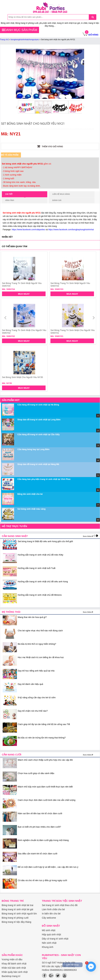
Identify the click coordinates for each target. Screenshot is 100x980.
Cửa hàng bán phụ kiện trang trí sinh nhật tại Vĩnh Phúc (44, 479)
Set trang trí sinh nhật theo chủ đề (60, 905)
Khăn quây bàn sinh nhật (15, 972)
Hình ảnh (10, 200)
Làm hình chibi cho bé (53, 909)
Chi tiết (15, 195)
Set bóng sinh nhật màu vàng (31, 509)
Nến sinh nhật (49, 943)
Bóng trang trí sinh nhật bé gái (17, 909)
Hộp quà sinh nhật (51, 934)
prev (6, 318)
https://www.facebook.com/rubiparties (28, 230)
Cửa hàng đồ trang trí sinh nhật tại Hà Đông (38, 405)
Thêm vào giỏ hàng (50, 146)
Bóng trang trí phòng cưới (15, 918)
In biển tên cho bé (51, 914)
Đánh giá (57, 200)
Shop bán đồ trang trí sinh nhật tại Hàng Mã (38, 464)
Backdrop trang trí (11, 976)
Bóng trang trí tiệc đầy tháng (16, 922)
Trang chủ (4, 39)
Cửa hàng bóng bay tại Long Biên (34, 449)
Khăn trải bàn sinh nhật (14, 968)
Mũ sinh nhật (49, 930)
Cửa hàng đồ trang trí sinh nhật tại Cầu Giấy (39, 435)
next (94, 318)
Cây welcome (49, 918)
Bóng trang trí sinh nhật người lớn (19, 914)
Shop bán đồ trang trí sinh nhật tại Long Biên (39, 420)
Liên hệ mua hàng (61, 194)
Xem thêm (87, 536)
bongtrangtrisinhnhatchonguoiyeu (25, 39)
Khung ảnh (48, 947)
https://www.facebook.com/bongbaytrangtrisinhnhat (71, 230)
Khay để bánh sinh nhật (14, 964)
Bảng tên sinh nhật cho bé (30, 494)
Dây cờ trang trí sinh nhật (55, 939)
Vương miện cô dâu (12, 959)
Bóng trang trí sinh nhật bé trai (18, 905)
